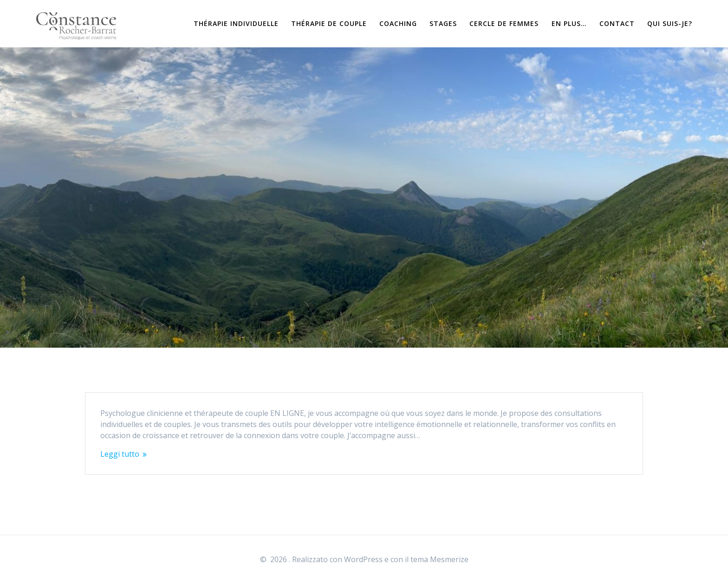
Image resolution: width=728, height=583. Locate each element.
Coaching (398, 23)
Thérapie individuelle (236, 23)
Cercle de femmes (504, 23)
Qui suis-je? (670, 23)
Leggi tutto (120, 454)
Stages (443, 23)
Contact (617, 23)
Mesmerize (449, 559)
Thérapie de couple (329, 23)
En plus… (569, 23)
